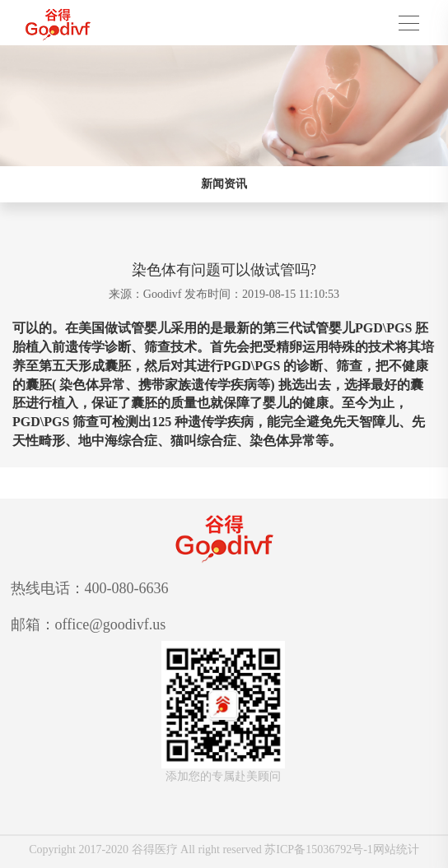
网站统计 (396, 849)
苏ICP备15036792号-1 (318, 849)
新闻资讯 (224, 184)
